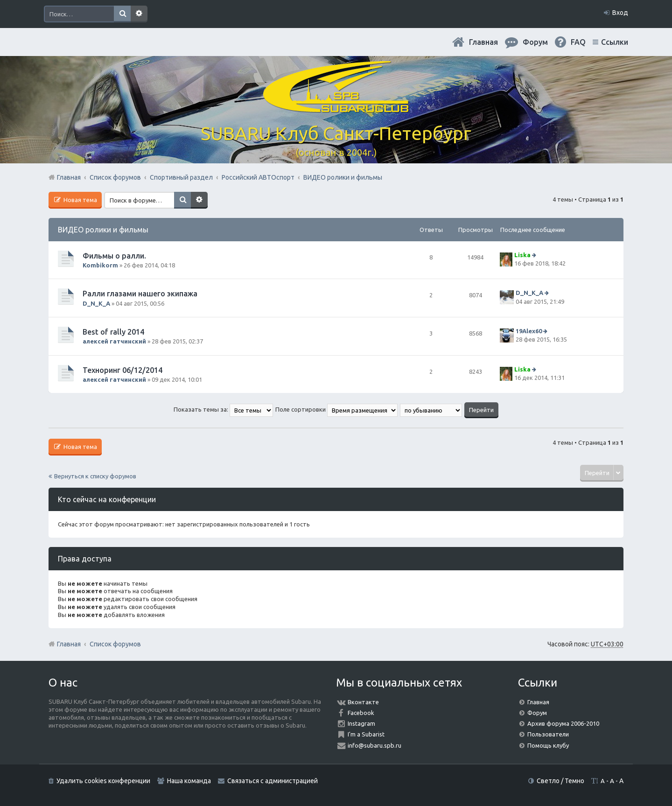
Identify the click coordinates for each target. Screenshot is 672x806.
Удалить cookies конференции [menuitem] (103, 781)
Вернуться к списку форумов (95, 476)
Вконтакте (363, 702)
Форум (537, 713)
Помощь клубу (548, 745)
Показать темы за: (223, 409)
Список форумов (115, 644)
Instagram (361, 723)
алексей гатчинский (114, 341)
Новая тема (80, 200)
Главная (483, 42)
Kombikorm (100, 265)
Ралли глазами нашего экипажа (140, 294)
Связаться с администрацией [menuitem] (273, 781)
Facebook (361, 713)
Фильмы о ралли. (114, 256)
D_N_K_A (96, 303)
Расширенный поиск (139, 14)
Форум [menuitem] (535, 42)
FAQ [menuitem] (578, 42)
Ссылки (615, 42)
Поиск (122, 14)
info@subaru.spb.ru (374, 745)
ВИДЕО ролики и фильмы (103, 230)
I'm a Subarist (366, 734)
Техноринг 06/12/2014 (122, 370)
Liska (522, 255)
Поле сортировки (336, 409)
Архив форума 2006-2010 (563, 723)
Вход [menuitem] (620, 13)
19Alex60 (529, 331)
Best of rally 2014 (113, 332)
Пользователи (548, 734)
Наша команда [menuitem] (189, 781)
